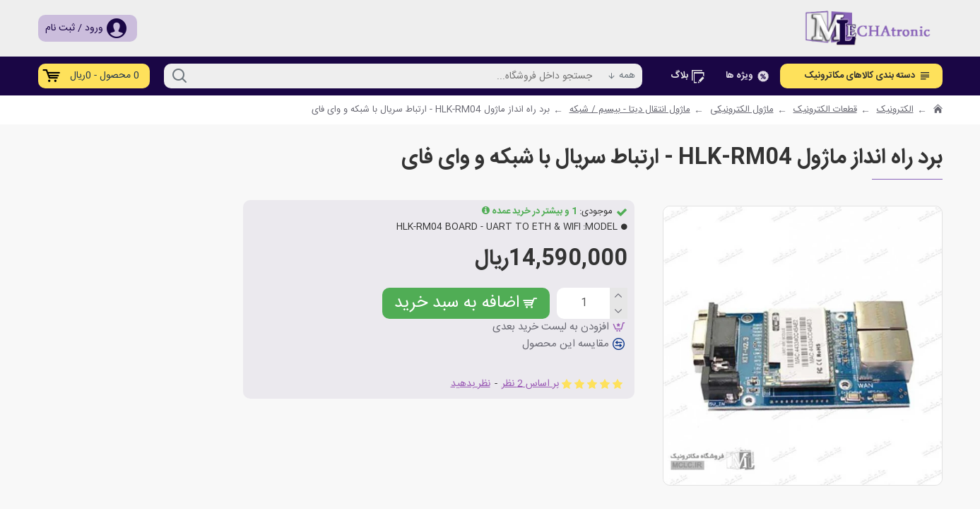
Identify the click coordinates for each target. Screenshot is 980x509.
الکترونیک (895, 110)
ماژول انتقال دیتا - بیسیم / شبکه (630, 110)
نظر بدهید (471, 384)
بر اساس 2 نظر (530, 384)
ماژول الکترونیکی (742, 110)
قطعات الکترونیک (825, 110)
